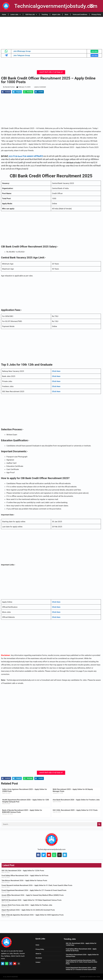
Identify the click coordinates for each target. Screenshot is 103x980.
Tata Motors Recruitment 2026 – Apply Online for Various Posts (24, 881)
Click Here (56, 602)
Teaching (45, 14)
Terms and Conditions (80, 14)
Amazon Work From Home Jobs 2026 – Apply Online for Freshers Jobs (27, 905)
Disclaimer (39, 958)
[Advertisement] (51, 32)
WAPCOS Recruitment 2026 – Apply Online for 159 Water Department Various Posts (32, 900)
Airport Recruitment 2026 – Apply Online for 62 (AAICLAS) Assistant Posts (28, 910)
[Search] (99, 824)
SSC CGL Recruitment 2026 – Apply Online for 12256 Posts (23, 871)
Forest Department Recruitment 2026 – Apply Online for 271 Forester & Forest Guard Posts (34, 890)
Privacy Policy (96, 14)
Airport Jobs (56, 14)
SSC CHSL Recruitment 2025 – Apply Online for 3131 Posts (75, 810)
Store (66, 14)
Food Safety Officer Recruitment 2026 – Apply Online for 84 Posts (25, 876)
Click (54, 617)
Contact (38, 962)
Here (58, 617)
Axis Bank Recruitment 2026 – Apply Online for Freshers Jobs (76, 800)
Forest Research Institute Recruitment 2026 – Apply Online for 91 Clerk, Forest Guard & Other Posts (37, 886)
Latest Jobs (16, 14)
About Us (38, 954)
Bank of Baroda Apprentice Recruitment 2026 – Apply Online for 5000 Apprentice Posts (33, 915)
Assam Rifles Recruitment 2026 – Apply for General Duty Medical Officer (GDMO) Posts (33, 895)
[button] (6, 92)
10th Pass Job (31, 14)
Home (4, 14)
